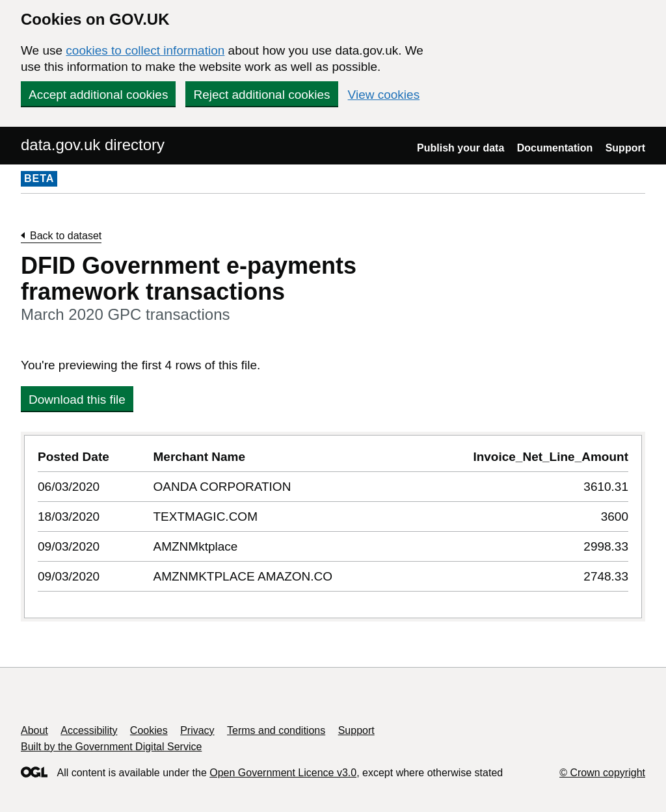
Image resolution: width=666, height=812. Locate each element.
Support (625, 148)
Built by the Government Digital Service (111, 747)
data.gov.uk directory (93, 145)
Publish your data (460, 148)
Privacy (197, 730)
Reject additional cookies (261, 95)
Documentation (555, 148)
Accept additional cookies (98, 95)
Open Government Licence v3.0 (283, 773)
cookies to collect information (145, 50)
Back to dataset (66, 236)
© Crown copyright (602, 773)
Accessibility (89, 730)
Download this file (77, 399)
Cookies (149, 730)
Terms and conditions (276, 730)
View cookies (384, 95)
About (34, 730)
